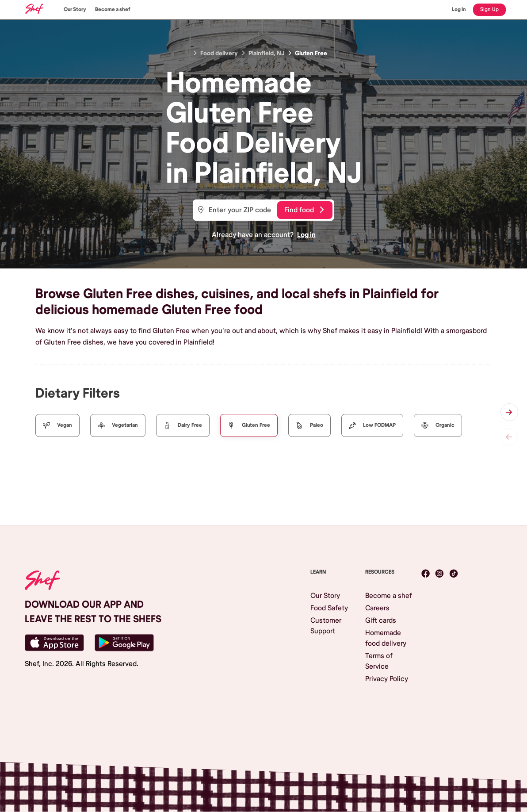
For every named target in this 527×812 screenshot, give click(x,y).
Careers (377, 608)
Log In (459, 10)
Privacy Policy (387, 679)
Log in (306, 235)
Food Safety (329, 608)
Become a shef (113, 10)
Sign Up (489, 10)
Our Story (75, 10)
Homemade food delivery (386, 638)
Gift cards (381, 620)
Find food (304, 210)
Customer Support (326, 626)
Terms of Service (379, 661)
